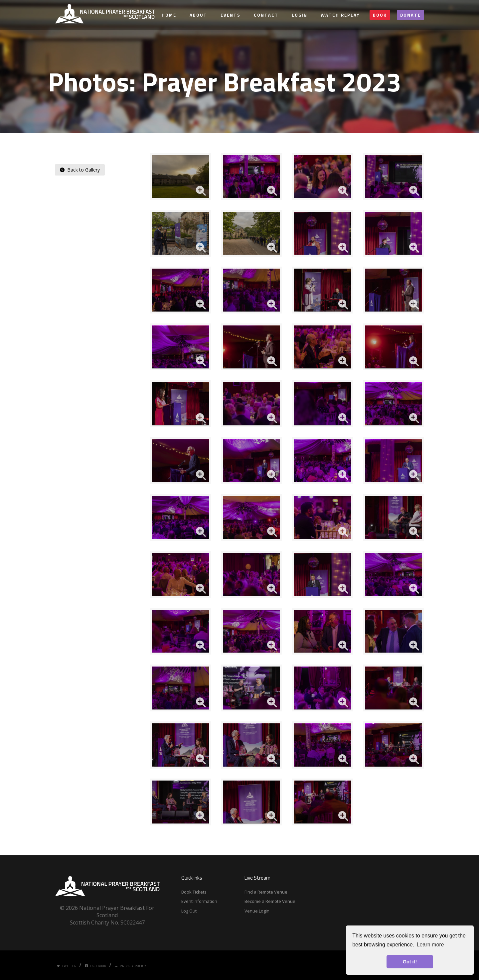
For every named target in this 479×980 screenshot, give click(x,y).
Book (380, 15)
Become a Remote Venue (270, 901)
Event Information (199, 901)
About (198, 15)
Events (231, 15)
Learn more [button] (430, 945)
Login (300, 15)
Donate (410, 15)
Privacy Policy (131, 966)
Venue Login (257, 911)
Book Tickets (194, 892)
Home (169, 15)
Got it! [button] (410, 962)
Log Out (189, 911)
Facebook (96, 966)
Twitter (67, 966)
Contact (266, 15)
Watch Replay (340, 15)
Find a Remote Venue (266, 892)
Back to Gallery (80, 170)
